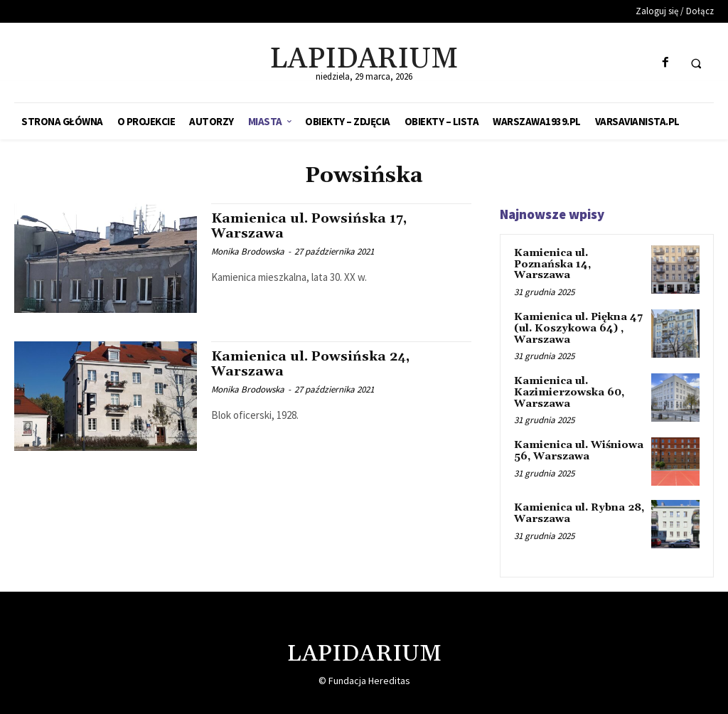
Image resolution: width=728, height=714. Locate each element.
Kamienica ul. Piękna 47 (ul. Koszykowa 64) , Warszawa (577, 327)
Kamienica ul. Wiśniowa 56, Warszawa (578, 449)
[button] (696, 63)
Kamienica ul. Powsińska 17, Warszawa (312, 226)
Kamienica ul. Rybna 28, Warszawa (577, 511)
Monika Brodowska (248, 251)
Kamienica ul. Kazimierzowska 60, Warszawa (568, 391)
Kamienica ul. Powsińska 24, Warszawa (315, 364)
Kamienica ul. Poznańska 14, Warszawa (552, 264)
